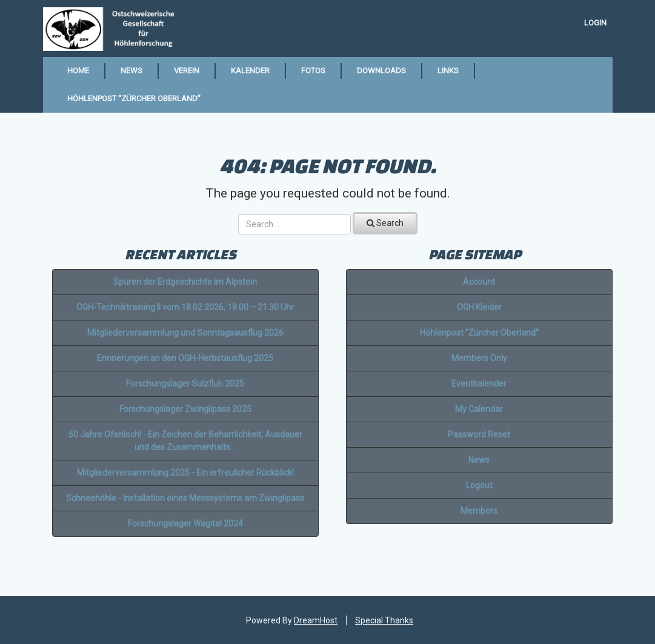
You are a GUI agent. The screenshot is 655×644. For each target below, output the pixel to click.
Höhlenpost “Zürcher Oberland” (134, 98)
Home (78, 71)
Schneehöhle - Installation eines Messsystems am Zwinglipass (185, 498)
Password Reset (479, 434)
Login (595, 23)
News (131, 71)
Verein (187, 71)
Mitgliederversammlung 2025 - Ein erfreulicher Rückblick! (185, 473)
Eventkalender (479, 383)
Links (448, 71)
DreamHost (316, 620)
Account (479, 282)
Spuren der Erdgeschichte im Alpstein (185, 282)
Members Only (479, 358)
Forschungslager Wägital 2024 (185, 523)
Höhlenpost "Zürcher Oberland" (479, 333)
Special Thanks (384, 620)
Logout (479, 485)
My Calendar (479, 409)
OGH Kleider (479, 307)
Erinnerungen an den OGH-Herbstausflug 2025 (185, 358)
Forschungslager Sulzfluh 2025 (185, 383)
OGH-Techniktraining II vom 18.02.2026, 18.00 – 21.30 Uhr (185, 307)
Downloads (381, 71)
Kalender (250, 71)
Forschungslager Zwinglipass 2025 (185, 409)
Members (479, 511)
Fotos (313, 71)
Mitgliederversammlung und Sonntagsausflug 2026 (185, 333)
